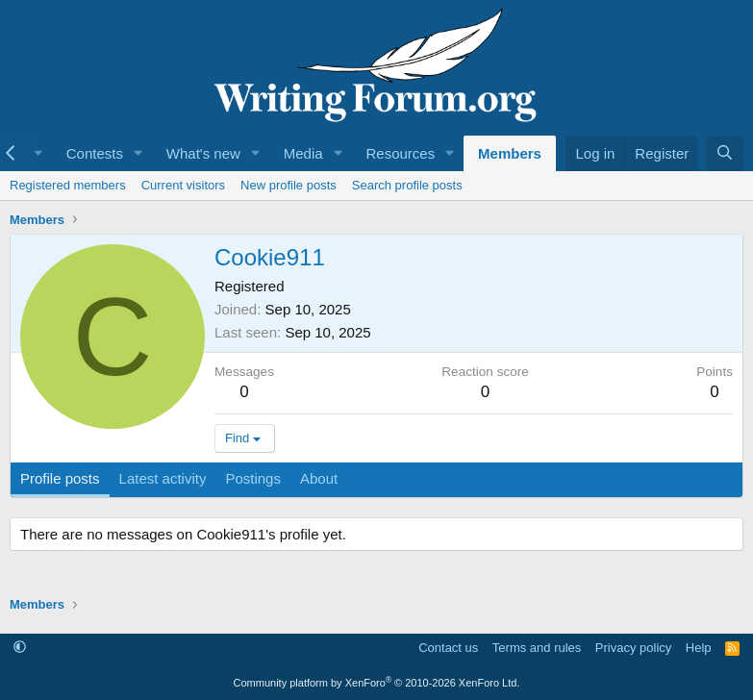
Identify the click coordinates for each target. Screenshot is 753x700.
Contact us (448, 648)
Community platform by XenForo (377, 683)
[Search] (725, 153)
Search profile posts (407, 185)
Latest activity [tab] (163, 478)
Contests (95, 153)
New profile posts (289, 185)
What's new (203, 153)
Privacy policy (633, 648)
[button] (138, 153)
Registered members (68, 185)
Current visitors (183, 185)
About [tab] (319, 478)
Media (303, 153)
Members (510, 153)
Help (699, 648)
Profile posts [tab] (60, 478)
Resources (400, 153)
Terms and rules (537, 648)
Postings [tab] (253, 478)
